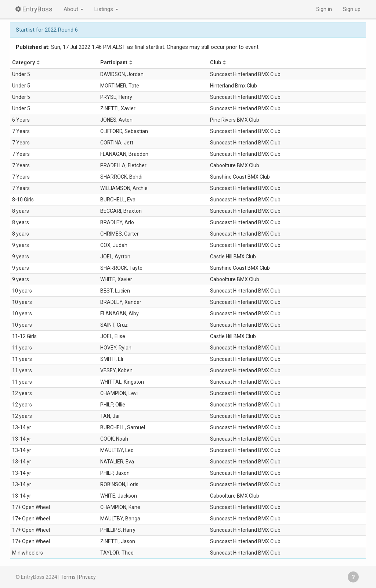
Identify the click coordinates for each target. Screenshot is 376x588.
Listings (106, 9)
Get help (353, 577)
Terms (68, 577)
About (73, 9)
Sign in (324, 9)
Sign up (352, 9)
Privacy (87, 577)
